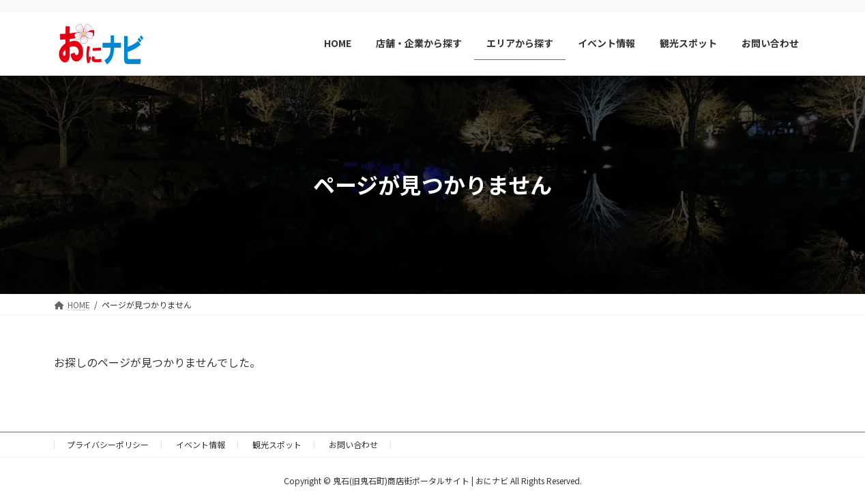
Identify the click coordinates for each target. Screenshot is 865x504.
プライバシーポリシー (108, 444)
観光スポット (277, 444)
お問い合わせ (353, 444)
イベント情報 (201, 444)
